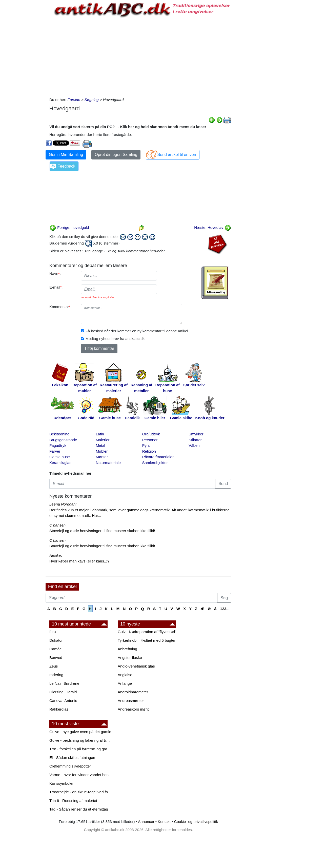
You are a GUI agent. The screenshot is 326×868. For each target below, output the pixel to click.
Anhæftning (127, 649)
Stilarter (195, 440)
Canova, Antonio (63, 701)
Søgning (92, 100)
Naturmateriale (108, 463)
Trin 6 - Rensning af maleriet (73, 801)
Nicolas (56, 556)
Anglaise (125, 675)
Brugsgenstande (63, 440)
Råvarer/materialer (158, 457)
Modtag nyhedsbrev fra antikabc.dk (115, 339)
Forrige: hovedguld (69, 227)
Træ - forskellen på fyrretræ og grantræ (81, 749)
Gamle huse (60, 457)
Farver (55, 451)
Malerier (103, 440)
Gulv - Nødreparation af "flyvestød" (147, 632)
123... (225, 609)
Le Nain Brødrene (64, 683)
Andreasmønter (131, 701)
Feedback (66, 166)
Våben (194, 445)
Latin (100, 434)
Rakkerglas (59, 709)
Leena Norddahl (63, 504)
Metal (100, 445)
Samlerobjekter (155, 463)
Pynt (146, 445)
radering (56, 675)
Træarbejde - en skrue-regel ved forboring (81, 792)
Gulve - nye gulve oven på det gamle (80, 732)
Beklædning (59, 434)
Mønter (102, 457)
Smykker (196, 434)
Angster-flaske (130, 658)
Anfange (125, 683)
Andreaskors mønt (133, 709)
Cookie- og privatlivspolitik (196, 822)
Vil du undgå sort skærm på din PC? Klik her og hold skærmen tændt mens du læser (128, 127)
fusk (53, 632)
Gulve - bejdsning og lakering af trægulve (81, 740)
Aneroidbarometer (133, 692)
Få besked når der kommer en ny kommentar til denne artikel (137, 331)
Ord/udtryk (151, 434)
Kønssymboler (62, 783)
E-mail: (56, 287)
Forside (74, 100)
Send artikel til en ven (177, 155)
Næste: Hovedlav (212, 227)
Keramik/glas (60, 463)
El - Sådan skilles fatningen (72, 758)
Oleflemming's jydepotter (70, 766)
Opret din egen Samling (116, 155)
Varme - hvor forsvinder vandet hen (79, 775)
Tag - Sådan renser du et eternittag (79, 809)
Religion (149, 451)
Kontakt (164, 822)
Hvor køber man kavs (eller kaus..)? (79, 561)
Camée (55, 649)
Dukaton (56, 640)
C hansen (57, 525)
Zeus (54, 666)
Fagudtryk (58, 445)
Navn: (55, 274)
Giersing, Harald (63, 692)
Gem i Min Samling (66, 155)
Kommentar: (60, 307)
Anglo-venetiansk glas (136, 666)
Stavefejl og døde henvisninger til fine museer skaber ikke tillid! (102, 531)
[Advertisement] (24, 76)
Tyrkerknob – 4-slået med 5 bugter (147, 640)
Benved (56, 658)
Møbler (102, 451)
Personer (150, 440)
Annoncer (146, 822)
